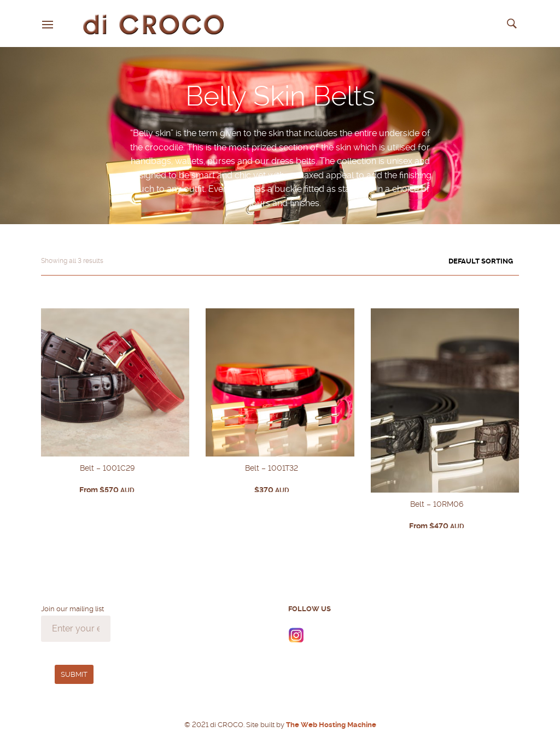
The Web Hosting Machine (330, 725)
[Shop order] (461, 261)
